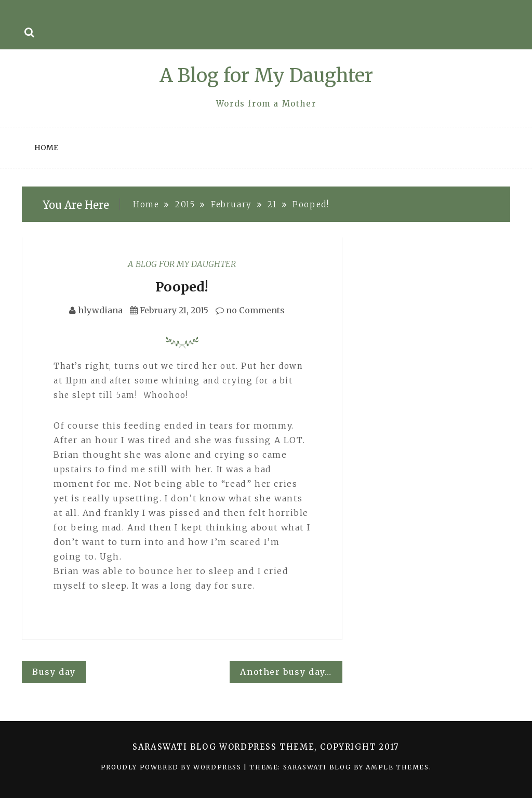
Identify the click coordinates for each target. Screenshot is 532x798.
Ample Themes (397, 767)
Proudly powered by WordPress (172, 767)
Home (46, 148)
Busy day (54, 672)
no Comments (250, 310)
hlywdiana (100, 310)
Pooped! (182, 287)
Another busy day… (286, 672)
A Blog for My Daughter (266, 76)
